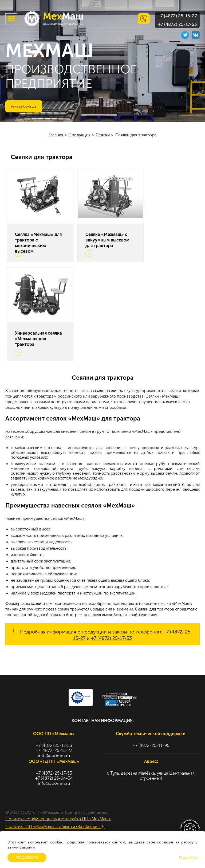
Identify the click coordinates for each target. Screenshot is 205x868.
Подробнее (188, 857)
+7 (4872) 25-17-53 (178, 24)
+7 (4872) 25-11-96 (151, 745)
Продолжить (27, 858)
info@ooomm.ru (54, 756)
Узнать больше (24, 106)
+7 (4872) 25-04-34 (54, 778)
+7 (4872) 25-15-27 (177, 16)
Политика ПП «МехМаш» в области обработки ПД (55, 827)
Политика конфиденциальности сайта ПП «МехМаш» (58, 819)
